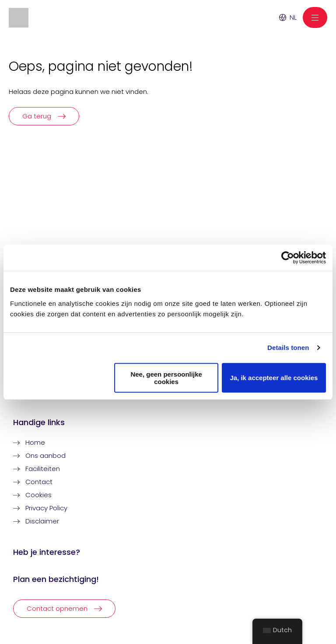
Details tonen (288, 348)
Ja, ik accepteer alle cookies (274, 378)
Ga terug (37, 116)
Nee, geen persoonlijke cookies (166, 377)
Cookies (38, 495)
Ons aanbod (45, 455)
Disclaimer (42, 521)
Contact (39, 482)
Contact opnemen (57, 608)
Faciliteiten (43, 469)
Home (35, 442)
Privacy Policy (46, 508)
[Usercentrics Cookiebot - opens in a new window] (288, 258)
